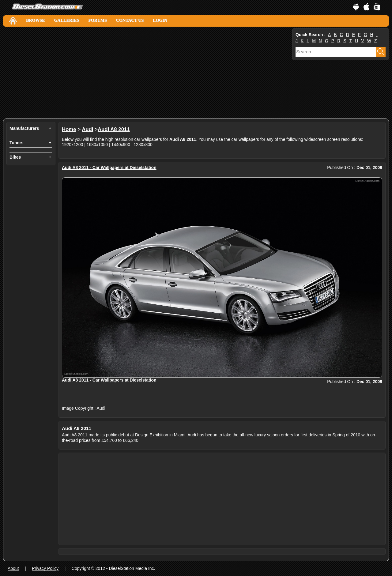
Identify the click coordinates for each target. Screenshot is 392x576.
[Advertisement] (147, 73)
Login (160, 20)
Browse (35, 20)
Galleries (66, 20)
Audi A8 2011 (114, 129)
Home (69, 129)
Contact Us (130, 20)
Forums (98, 20)
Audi (87, 129)
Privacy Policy (45, 568)
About (13, 568)
